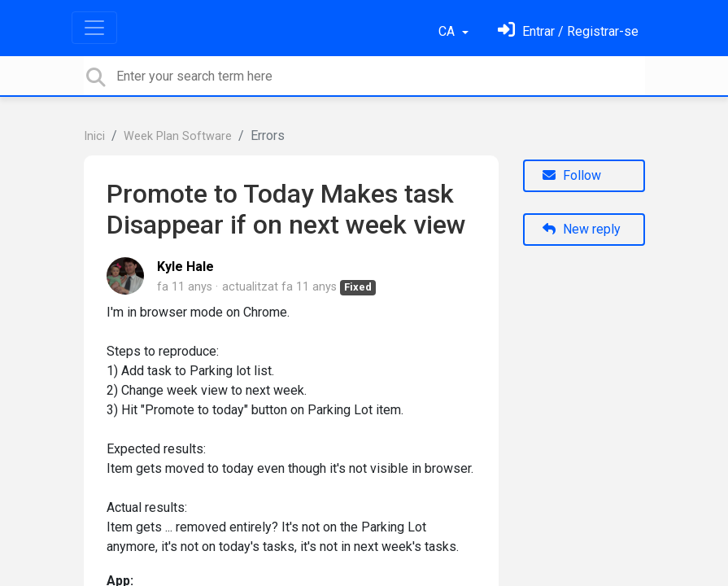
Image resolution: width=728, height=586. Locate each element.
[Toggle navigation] (94, 28)
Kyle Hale (185, 267)
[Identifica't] (568, 31)
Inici (94, 136)
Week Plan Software (178, 136)
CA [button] (448, 31)
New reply (582, 229)
